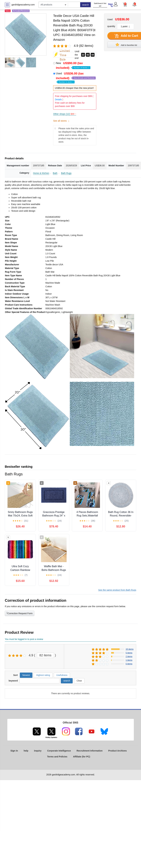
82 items (46, 655)
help (26, 751)
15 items (130, 649)
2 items (129, 656)
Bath (55, 173)
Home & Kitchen (41, 173)
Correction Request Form (20, 613)
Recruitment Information (90, 751)
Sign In (111, 5)
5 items (129, 653)
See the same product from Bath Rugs (117, 590)
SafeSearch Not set (100, 5)
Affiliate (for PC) (82, 757)
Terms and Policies (57, 757)
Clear (79, 681)
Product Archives (117, 751)
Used (76, 77)
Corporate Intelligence (59, 751)
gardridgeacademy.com (23, 5)
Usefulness (62, 675)
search (85, 5)
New (73, 65)
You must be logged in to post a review (24, 639)
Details (58, 99)
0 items (129, 664)
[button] (134, 4)
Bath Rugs (66, 173)
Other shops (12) (65, 114)
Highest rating (43, 675)
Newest (26, 675)
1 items (129, 660)
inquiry (38, 751)
